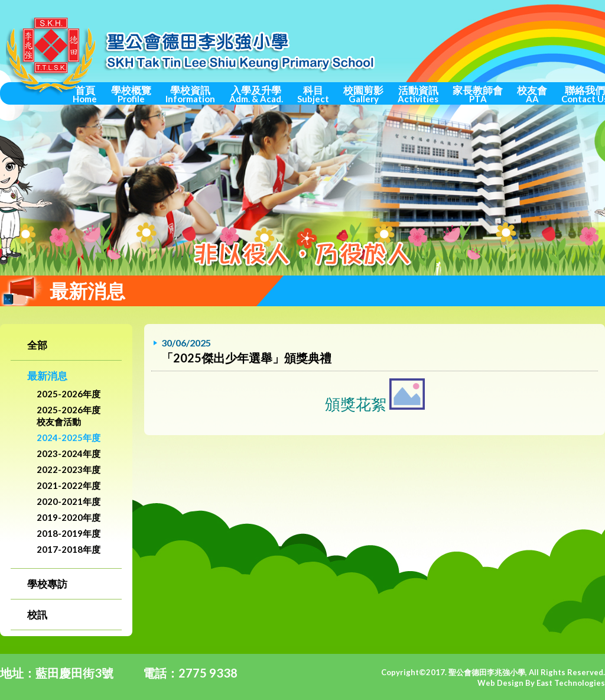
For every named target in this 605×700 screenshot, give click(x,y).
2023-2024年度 (69, 453)
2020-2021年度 (69, 501)
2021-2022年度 (69, 485)
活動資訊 (418, 94)
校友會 (532, 94)
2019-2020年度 (69, 517)
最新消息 (47, 376)
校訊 (37, 615)
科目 (313, 94)
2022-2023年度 (69, 469)
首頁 (85, 94)
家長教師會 (478, 94)
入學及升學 (256, 94)
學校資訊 (190, 94)
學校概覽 (131, 94)
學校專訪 (47, 584)
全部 (37, 345)
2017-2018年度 (69, 549)
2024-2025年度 (69, 437)
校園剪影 (363, 94)
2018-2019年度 (69, 533)
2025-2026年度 (69, 394)
